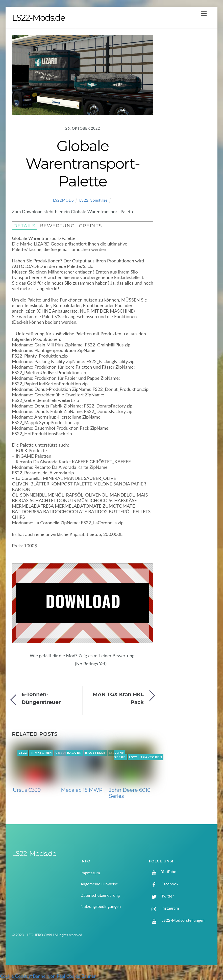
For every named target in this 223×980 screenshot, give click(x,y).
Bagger (74, 753)
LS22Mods (63, 200)
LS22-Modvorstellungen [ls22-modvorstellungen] (177, 920)
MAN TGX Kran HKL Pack (118, 698)
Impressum (90, 873)
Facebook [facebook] (164, 884)
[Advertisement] (187, 116)
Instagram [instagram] (164, 908)
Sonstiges (99, 200)
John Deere (120, 755)
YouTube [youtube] (163, 871)
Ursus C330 (27, 790)
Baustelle (95, 753)
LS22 (84, 200)
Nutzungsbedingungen (101, 906)
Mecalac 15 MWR (82, 790)
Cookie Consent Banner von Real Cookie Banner (48, 976)
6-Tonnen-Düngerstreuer (41, 698)
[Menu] (204, 13)
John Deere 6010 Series (130, 793)
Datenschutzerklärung (100, 895)
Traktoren (41, 753)
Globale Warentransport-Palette (83, 164)
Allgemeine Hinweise (99, 884)
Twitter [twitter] (162, 896)
